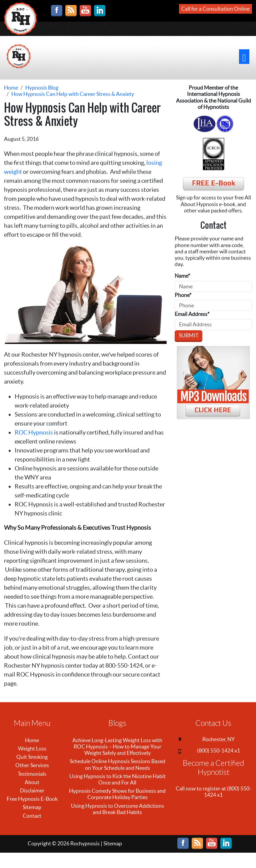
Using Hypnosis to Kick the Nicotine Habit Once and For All (117, 779)
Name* (182, 276)
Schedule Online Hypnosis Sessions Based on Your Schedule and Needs (117, 764)
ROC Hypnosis (34, 432)
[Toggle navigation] (244, 57)
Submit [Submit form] (188, 335)
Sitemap (32, 807)
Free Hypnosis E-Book (32, 799)
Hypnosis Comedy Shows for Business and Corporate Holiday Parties (117, 794)
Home (32, 740)
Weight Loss (32, 748)
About (32, 782)
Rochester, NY (218, 739)
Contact (32, 816)
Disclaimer (32, 790)
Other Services (32, 765)
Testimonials (32, 774)
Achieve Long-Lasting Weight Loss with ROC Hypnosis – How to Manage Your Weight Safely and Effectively (117, 746)
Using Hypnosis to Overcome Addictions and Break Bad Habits (117, 809)
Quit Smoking (32, 757)
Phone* (183, 295)
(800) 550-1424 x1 (218, 750)
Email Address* (192, 314)
